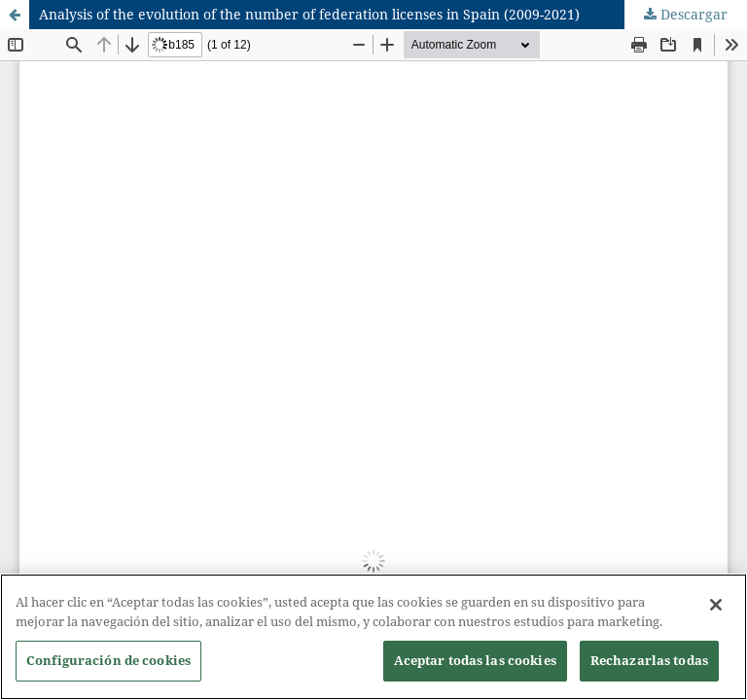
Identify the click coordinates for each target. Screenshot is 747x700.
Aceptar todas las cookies (475, 666)
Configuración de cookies (108, 666)
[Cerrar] (716, 611)
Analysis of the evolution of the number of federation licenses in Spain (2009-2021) (309, 14)
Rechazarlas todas (649, 666)
